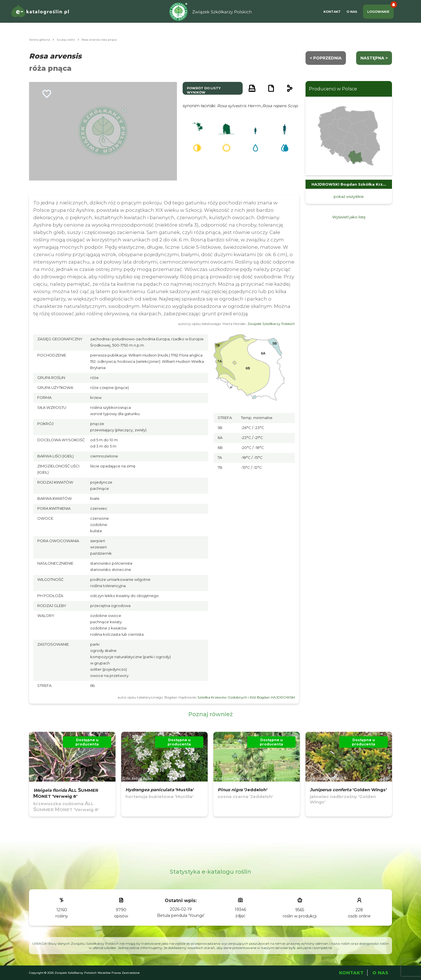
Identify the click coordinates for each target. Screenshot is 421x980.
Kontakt (332, 12)
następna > (374, 58)
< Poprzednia (326, 58)
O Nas (352, 12)
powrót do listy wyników (204, 90)
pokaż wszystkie (349, 196)
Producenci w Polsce (333, 89)
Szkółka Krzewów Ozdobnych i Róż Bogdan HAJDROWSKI (246, 697)
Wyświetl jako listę (349, 217)
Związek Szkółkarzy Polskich (271, 324)
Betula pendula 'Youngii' (181, 915)
